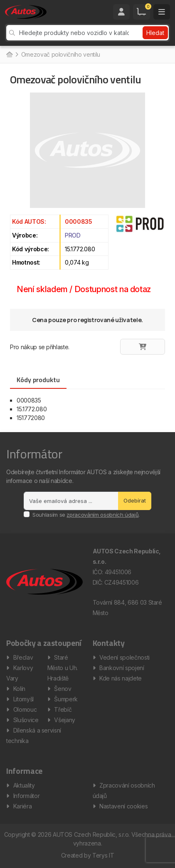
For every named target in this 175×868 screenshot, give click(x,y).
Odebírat (135, 500)
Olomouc (25, 709)
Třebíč (63, 709)
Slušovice (26, 720)
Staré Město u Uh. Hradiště (63, 668)
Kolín (19, 689)
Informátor (27, 796)
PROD (73, 235)
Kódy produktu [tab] (38, 380)
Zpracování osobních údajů (124, 790)
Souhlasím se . (86, 515)
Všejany (65, 720)
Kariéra (23, 806)
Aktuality (24, 785)
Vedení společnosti (124, 657)
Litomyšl (23, 699)
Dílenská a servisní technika (34, 735)
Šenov (63, 689)
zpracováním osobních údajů (102, 515)
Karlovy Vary (20, 673)
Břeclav (23, 657)
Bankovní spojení (122, 668)
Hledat (155, 33)
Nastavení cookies (123, 806)
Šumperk (66, 699)
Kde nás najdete (121, 678)
